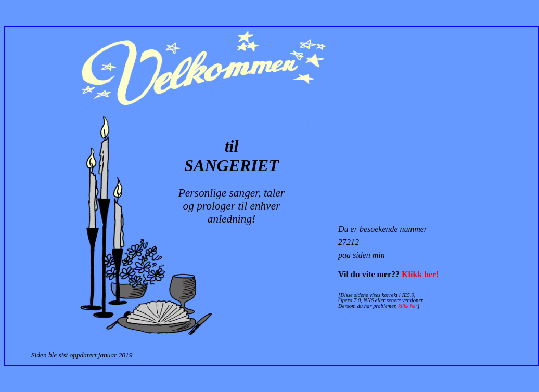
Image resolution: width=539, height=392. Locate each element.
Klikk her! (420, 274)
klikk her (408, 306)
